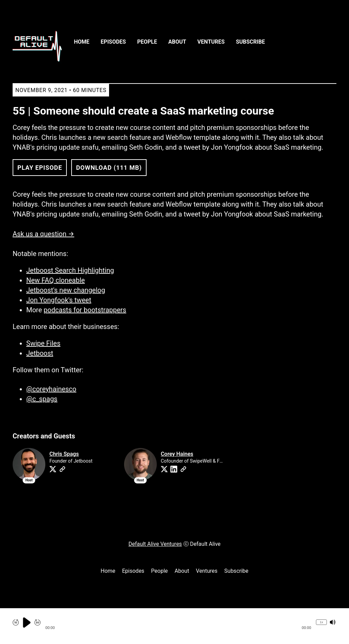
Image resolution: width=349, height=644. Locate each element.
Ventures (211, 42)
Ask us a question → (43, 234)
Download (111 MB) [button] (109, 168)
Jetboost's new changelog (66, 290)
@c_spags (42, 399)
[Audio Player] (174, 626)
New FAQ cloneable (56, 280)
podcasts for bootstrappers (85, 310)
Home (82, 42)
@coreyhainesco (51, 389)
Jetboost (40, 353)
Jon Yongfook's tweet (59, 300)
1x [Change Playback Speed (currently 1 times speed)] (321, 622)
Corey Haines (177, 454)
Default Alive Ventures (155, 544)
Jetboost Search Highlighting (70, 270)
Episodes (113, 42)
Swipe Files (43, 343)
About (177, 42)
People (147, 42)
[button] (178, 623)
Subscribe (250, 42)
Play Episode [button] (40, 168)
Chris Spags (64, 454)
